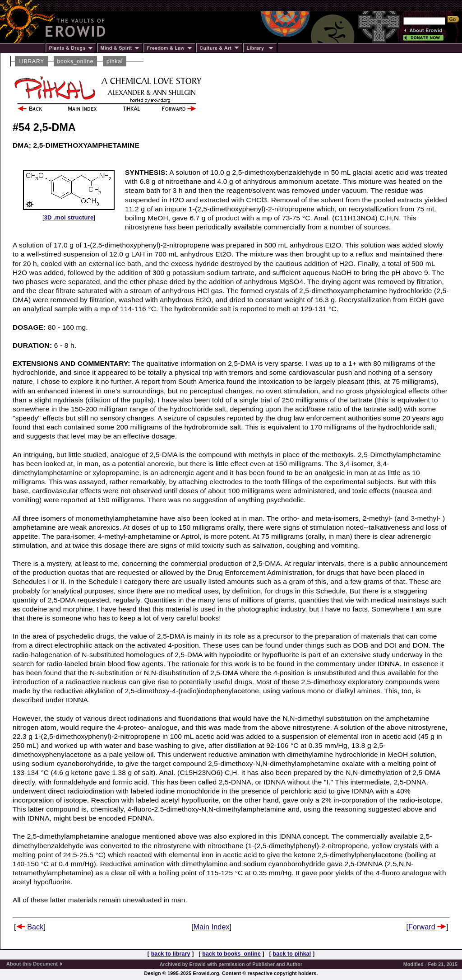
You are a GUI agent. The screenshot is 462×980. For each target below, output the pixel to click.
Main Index (212, 927)
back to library (171, 954)
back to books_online (231, 954)
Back (30, 927)
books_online (76, 61)
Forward (427, 927)
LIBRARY (31, 61)
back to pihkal (292, 954)
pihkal (115, 61)
